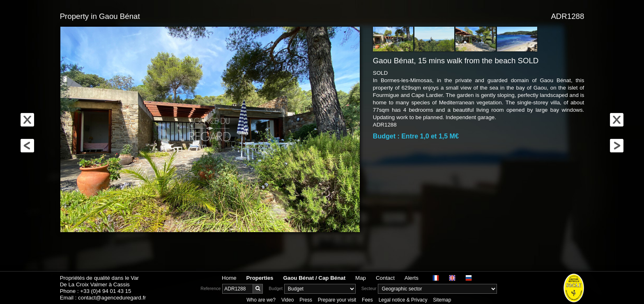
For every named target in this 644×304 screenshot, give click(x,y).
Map (361, 278)
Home (229, 278)
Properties (260, 278)
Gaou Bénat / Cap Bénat (314, 278)
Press (306, 300)
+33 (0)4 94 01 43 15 (106, 291)
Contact (385, 278)
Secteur (369, 288)
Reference (210, 288)
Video (287, 300)
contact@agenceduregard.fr (112, 298)
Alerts (412, 278)
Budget (276, 288)
